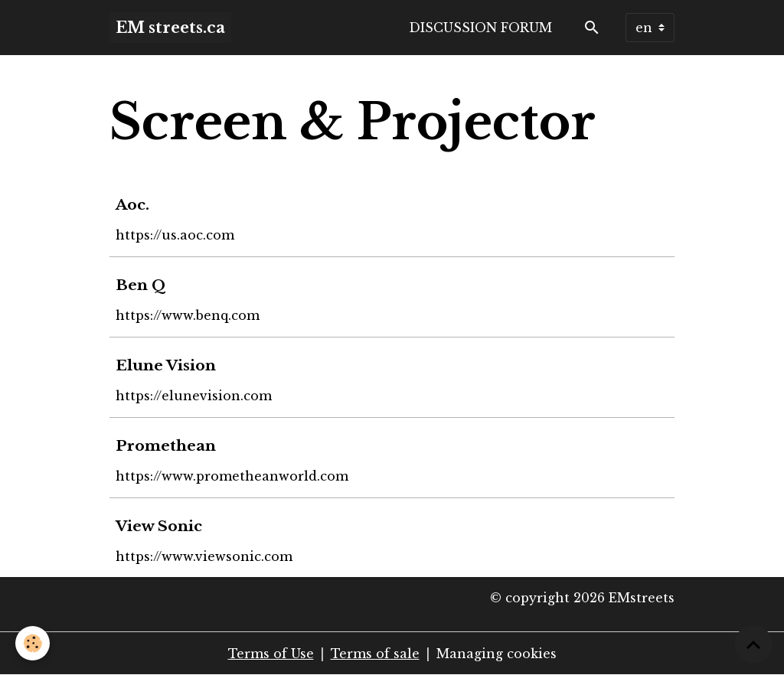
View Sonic (159, 526)
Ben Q (141, 285)
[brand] (170, 28)
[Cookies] (33, 643)
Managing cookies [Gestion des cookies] (497, 654)
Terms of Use (271, 654)
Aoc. (132, 204)
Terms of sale (375, 654)
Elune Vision (166, 365)
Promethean (166, 445)
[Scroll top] (753, 644)
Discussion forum (480, 28)
